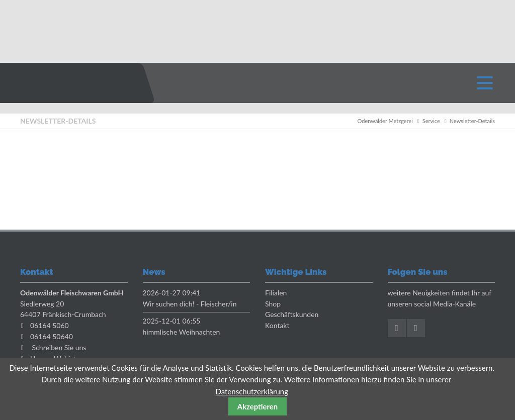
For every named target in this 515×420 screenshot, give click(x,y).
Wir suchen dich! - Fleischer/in (190, 304)
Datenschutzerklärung (252, 391)
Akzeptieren (257, 406)
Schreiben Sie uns (59, 347)
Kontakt (277, 325)
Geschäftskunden (292, 314)
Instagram (416, 328)
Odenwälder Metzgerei (385, 121)
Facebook (397, 328)
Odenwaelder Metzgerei (73, 83)
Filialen (276, 293)
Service (431, 121)
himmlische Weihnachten (182, 332)
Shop (273, 304)
